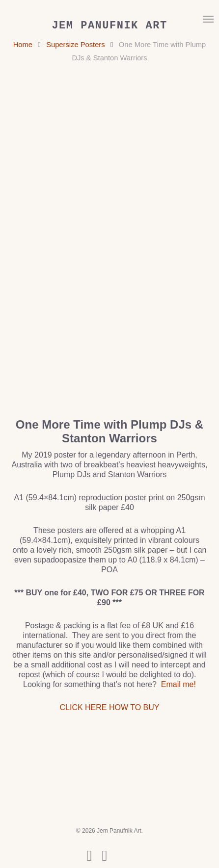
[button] (208, 19)
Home (23, 45)
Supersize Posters (75, 45)
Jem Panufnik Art (109, 26)
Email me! (178, 684)
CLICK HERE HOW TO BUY (109, 707)
